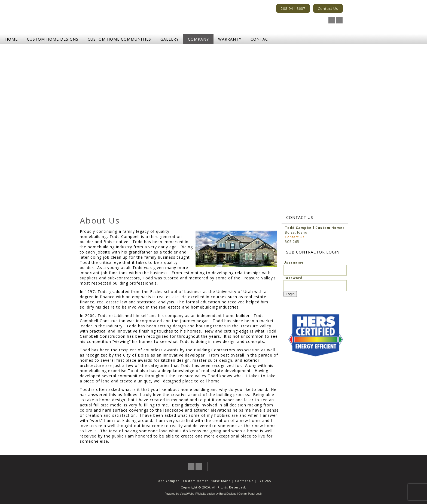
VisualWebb (187, 494)
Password (293, 278)
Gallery (170, 39)
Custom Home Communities (119, 39)
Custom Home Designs (53, 39)
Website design (206, 494)
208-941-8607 (293, 8)
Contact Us (328, 8)
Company (198, 39)
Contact (261, 39)
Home (11, 39)
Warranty (230, 39)
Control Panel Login (251, 494)
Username (294, 262)
